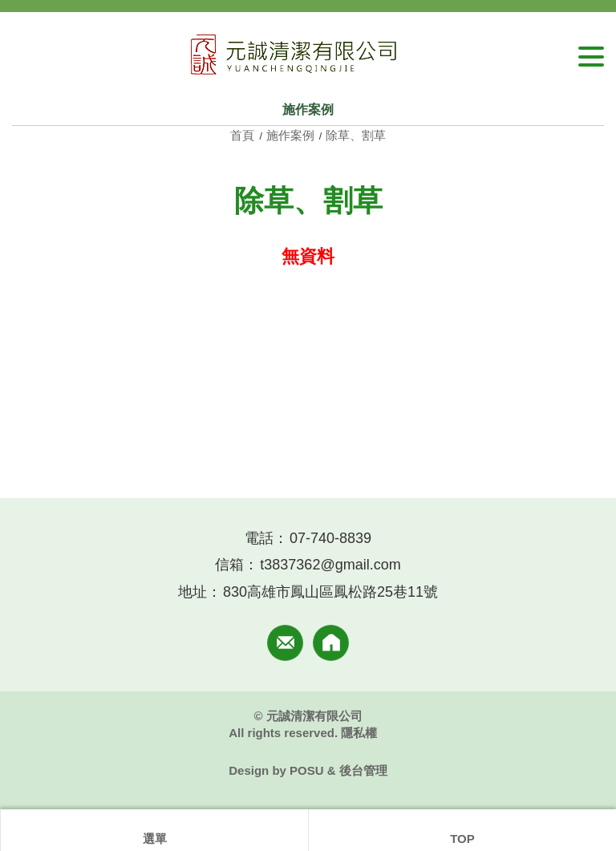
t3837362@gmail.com (330, 565)
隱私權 (359, 733)
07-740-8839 (330, 538)
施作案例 (290, 135)
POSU (307, 770)
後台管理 (363, 770)
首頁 (244, 135)
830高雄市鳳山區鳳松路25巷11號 (330, 592)
